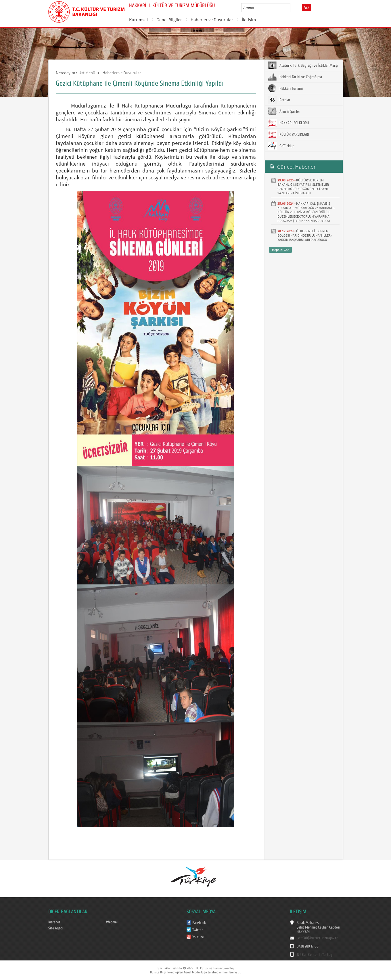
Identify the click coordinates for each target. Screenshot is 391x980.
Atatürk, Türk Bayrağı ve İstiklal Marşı (303, 65)
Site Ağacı (55, 928)
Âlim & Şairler (284, 111)
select (292, 8)
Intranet (54, 922)
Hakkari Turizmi (285, 88)
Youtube (198, 937)
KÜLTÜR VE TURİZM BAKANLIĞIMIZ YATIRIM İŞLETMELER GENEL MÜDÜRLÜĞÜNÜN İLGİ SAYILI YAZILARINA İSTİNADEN (303, 187)
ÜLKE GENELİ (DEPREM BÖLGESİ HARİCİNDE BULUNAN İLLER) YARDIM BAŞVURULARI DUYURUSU (305, 235)
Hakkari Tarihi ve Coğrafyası (295, 77)
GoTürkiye (281, 146)
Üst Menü (87, 73)
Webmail (112, 922)
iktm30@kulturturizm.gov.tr (317, 938)
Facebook (199, 923)
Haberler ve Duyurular (212, 20)
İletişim (249, 20)
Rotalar (279, 100)
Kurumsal (138, 20)
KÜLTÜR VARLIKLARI (288, 134)
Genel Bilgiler (169, 20)
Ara (306, 7)
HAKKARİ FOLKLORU (288, 123)
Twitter (198, 930)
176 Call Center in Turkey (314, 955)
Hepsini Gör (280, 250)
